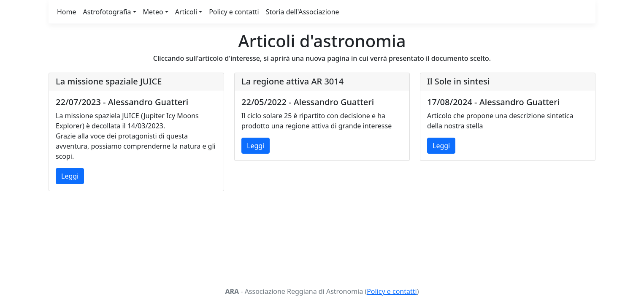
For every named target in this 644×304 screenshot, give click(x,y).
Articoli (186, 12)
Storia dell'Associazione (303, 12)
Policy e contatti (234, 12)
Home (67, 12)
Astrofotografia (107, 12)
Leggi (70, 176)
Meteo (153, 12)
